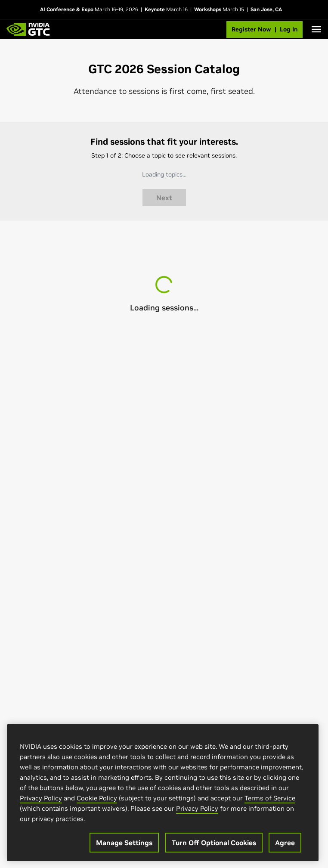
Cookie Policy (97, 799)
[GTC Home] (28, 29)
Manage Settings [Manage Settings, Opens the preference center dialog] (124, 843)
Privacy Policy (41, 799)
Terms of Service (270, 799)
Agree (285, 843)
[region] (163, 794)
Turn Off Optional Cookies (214, 843)
